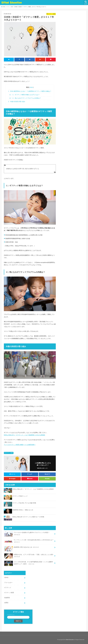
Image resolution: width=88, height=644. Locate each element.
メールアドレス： (11, 615)
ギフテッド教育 (9, 453)
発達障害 (7, 598)
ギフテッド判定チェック (20, 496)
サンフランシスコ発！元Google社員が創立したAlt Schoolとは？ (29, 541)
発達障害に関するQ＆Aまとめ (22, 548)
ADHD (6, 577)
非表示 (31, 87)
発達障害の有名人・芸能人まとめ (23, 510)
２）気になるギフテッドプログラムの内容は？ (25, 98)
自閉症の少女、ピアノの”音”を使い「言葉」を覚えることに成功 (29, 556)
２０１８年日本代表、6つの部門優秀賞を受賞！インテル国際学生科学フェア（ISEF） (29, 563)
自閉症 (6, 603)
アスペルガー (8, 583)
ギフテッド (8, 588)
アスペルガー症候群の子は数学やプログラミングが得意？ (27, 534)
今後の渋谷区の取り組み (17, 102)
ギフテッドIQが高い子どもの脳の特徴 (24, 503)
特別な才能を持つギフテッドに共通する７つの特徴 (28, 517)
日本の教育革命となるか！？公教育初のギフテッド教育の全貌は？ (30, 91)
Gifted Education (12, 2)
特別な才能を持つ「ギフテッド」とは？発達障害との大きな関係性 (24, 435)
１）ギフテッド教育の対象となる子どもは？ (24, 95)
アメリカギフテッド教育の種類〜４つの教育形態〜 (20, 445)
